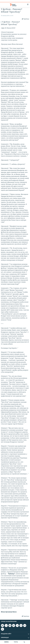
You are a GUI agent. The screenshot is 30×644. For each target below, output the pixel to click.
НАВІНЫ (6, 642)
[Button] (25, 19)
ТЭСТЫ (16, 642)
